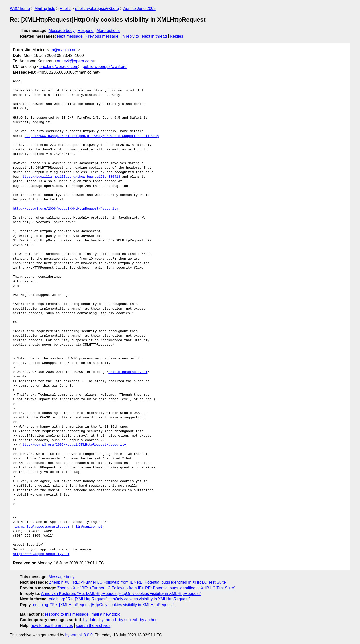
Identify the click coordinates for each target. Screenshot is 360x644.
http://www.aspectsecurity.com (41, 554)
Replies (177, 36)
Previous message (102, 36)
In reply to (130, 36)
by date (90, 620)
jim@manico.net (63, 50)
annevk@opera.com (75, 61)
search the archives (93, 625)
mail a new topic (106, 614)
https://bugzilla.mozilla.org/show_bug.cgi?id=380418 (70, 177)
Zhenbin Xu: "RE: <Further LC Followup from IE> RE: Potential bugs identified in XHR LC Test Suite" (138, 582)
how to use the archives (52, 625)
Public (65, 9)
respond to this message (67, 614)
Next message (70, 36)
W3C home (20, 9)
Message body (62, 31)
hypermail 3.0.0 (79, 635)
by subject (128, 620)
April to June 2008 (140, 9)
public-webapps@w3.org (97, 9)
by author (148, 620)
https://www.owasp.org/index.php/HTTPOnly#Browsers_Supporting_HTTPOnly (92, 136)
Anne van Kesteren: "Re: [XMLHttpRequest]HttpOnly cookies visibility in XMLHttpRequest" (121, 593)
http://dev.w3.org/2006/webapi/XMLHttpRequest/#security (66, 209)
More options (108, 31)
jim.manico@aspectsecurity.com (41, 527)
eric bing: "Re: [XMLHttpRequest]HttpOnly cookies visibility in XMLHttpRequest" (119, 599)
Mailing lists (45, 9)
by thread (108, 620)
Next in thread (154, 36)
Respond (86, 31)
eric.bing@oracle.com (59, 67)
